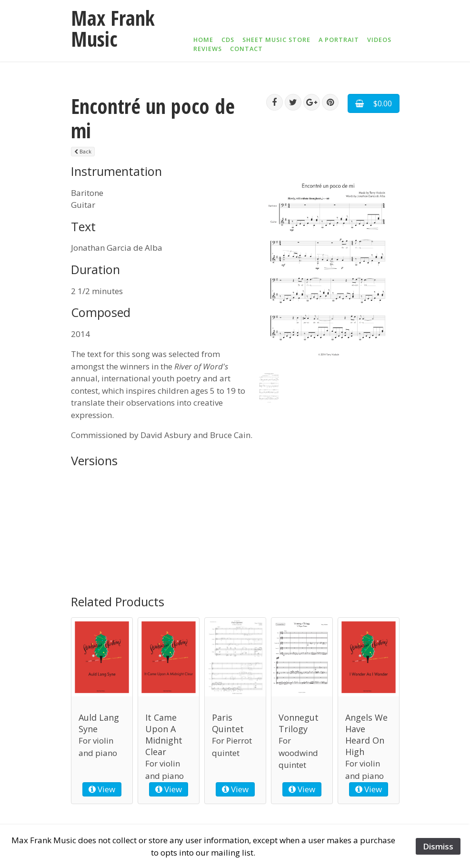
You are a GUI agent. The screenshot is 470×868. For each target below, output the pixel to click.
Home (203, 40)
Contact (246, 49)
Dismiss (438, 846)
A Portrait (339, 40)
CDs (228, 40)
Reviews (208, 49)
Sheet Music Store (276, 40)
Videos (379, 40)
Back (83, 151)
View (102, 789)
